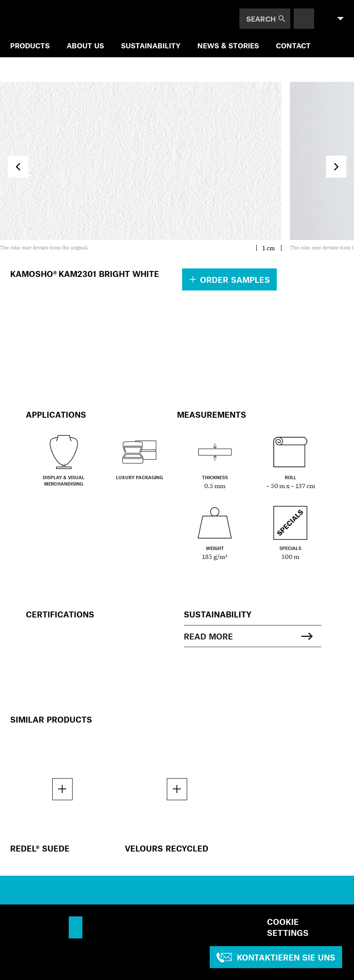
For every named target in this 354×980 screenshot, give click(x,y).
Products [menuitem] (30, 45)
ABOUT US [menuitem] (85, 45)
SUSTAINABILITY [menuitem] (151, 45)
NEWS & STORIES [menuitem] (228, 45)
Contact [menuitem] (293, 45)
